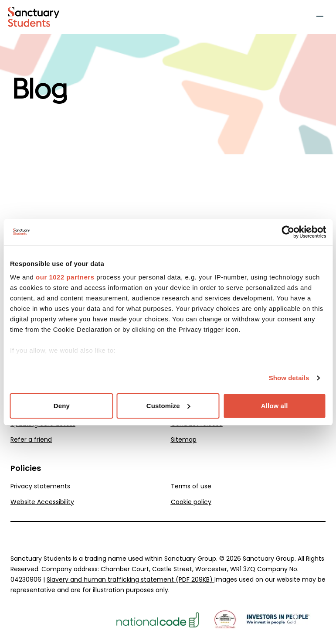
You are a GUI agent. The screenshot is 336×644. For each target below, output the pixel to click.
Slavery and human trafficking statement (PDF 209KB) (131, 579)
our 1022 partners (65, 277)
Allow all (275, 406)
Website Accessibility (42, 502)
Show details (289, 378)
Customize (168, 406)
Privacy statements (40, 486)
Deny (62, 406)
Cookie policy (191, 502)
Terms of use (191, 486)
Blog (39, 90)
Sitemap (184, 440)
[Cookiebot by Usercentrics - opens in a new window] (288, 232)
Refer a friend (31, 440)
